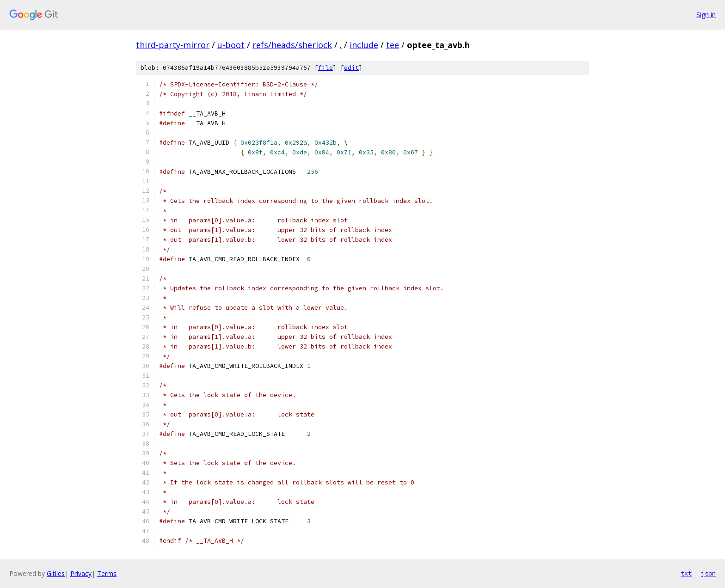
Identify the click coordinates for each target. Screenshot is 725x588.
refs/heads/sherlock (292, 45)
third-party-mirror (173, 45)
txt (686, 573)
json (708, 573)
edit (351, 68)
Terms (107, 573)
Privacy (81, 573)
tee (393, 45)
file (326, 68)
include (364, 45)
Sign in (706, 15)
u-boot (231, 45)
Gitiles (56, 573)
